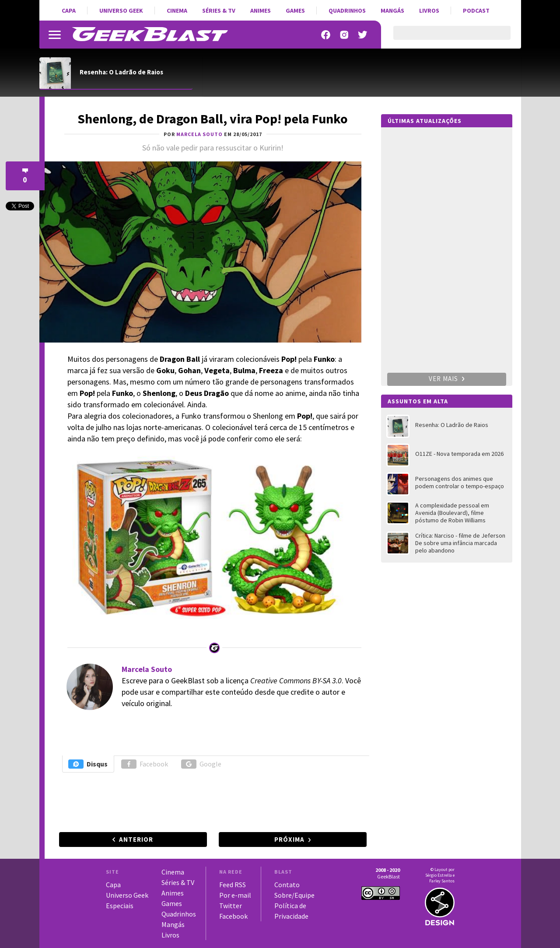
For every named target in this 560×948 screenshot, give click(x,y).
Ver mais (447, 379)
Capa (69, 10)
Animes (261, 10)
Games (295, 10)
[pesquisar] (444, 38)
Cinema (177, 10)
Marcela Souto (147, 669)
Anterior (136, 839)
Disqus (88, 764)
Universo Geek (121, 10)
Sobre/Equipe (294, 895)
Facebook (145, 764)
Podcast (476, 10)
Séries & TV (219, 10)
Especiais (120, 906)
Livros (429, 10)
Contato (287, 885)
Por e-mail (235, 895)
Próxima (289, 839)
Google (201, 764)
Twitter (231, 906)
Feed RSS (233, 885)
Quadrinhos (347, 10)
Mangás (392, 10)
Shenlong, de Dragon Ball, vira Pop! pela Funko (213, 119)
